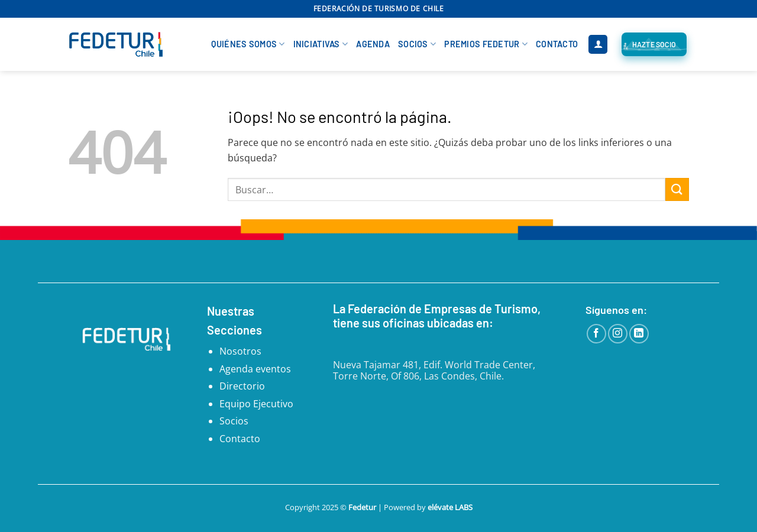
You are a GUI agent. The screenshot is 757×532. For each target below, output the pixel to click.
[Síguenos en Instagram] (618, 334)
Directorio (242, 386)
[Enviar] (677, 189)
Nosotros (240, 351)
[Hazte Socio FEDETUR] (654, 44)
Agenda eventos (255, 369)
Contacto (557, 44)
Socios (417, 44)
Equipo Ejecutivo (256, 404)
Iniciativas (321, 44)
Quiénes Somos (248, 44)
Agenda (373, 44)
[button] (598, 45)
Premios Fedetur (486, 44)
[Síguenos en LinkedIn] (639, 334)
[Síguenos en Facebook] (596, 334)
